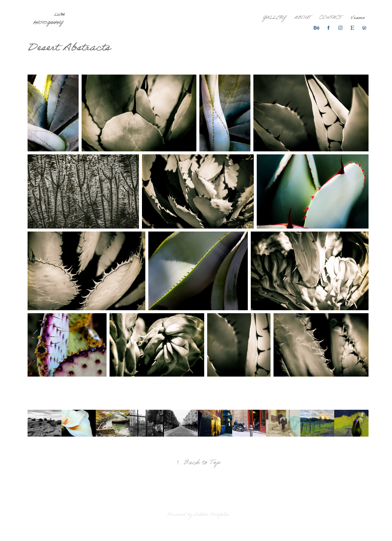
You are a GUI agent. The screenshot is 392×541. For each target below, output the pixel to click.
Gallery (274, 18)
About (302, 18)
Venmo (358, 18)
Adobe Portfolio (211, 515)
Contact (330, 18)
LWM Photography (49, 19)
